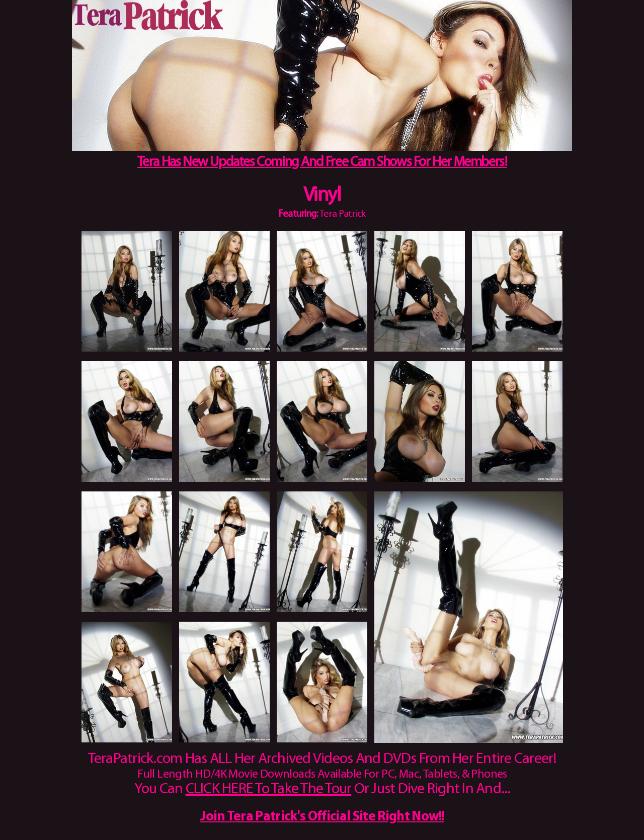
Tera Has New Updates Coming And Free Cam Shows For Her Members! (322, 162)
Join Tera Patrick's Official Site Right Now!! (322, 817)
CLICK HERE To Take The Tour (269, 789)
